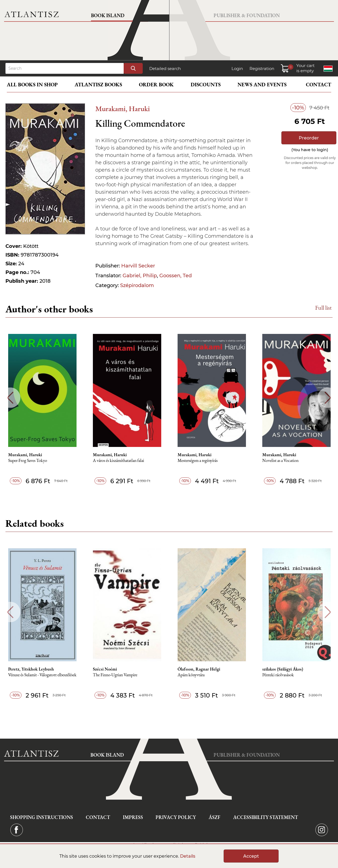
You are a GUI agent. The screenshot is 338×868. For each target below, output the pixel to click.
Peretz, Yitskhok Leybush (31, 669)
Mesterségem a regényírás (198, 461)
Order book (156, 85)
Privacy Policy (176, 817)
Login (237, 68)
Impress (133, 817)
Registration (262, 68)
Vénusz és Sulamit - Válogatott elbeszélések (42, 675)
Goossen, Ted (176, 276)
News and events (262, 85)
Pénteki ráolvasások (278, 675)
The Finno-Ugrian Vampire (115, 675)
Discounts (206, 85)
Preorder (309, 138)
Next (328, 398)
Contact (319, 85)
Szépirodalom (137, 285)
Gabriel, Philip (140, 276)
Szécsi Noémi (105, 669)
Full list (323, 308)
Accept (251, 856)
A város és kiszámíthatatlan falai (118, 461)
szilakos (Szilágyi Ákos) (283, 669)
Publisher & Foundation (247, 15)
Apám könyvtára (191, 675)
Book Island (108, 15)
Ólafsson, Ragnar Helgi (199, 669)
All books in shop (32, 85)
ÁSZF (214, 817)
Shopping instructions (42, 817)
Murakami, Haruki (123, 109)
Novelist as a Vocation (280, 461)
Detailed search (165, 68)
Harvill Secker (138, 266)
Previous (10, 398)
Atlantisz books (98, 85)
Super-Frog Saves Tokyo (28, 461)
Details (188, 856)
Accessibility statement (266, 817)
